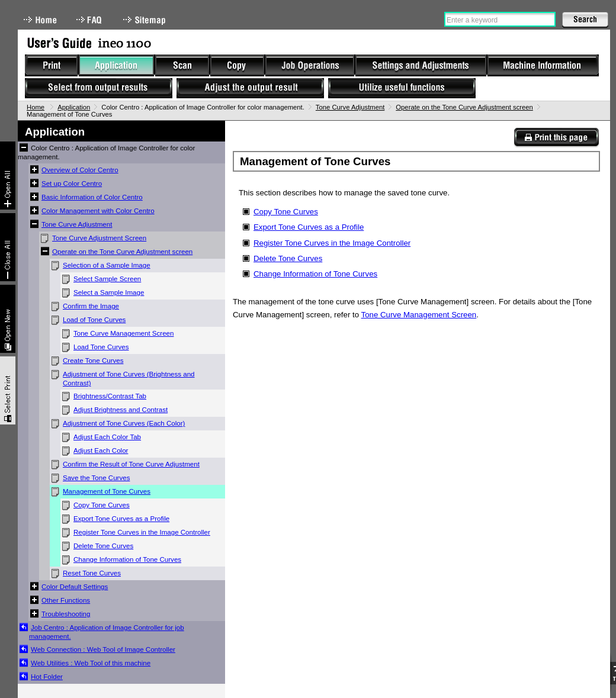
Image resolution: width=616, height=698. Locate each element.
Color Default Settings (75, 587)
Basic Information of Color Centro (92, 197)
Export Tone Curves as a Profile (121, 519)
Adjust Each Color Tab (107, 437)
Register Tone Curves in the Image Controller (142, 532)
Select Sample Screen (107, 279)
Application (74, 107)
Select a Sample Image (109, 292)
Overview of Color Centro (80, 170)
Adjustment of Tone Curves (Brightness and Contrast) (129, 379)
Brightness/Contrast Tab (110, 396)
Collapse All (8, 247)
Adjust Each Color (101, 451)
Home (40, 20)
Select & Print (8, 390)
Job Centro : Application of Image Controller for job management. (107, 632)
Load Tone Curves (101, 347)
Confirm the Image (91, 306)
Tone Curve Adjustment (350, 107)
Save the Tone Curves (96, 478)
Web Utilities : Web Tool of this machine (91, 663)
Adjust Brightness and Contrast (121, 410)
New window (8, 319)
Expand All (8, 176)
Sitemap (146, 20)
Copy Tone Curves (102, 505)
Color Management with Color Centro (98, 211)
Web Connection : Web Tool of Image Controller (103, 649)
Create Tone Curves (93, 361)
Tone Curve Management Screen (123, 333)
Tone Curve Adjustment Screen (99, 238)
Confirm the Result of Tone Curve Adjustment (131, 464)
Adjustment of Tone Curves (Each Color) (124, 423)
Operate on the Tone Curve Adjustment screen (464, 107)
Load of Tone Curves (94, 320)
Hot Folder (47, 677)
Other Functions (66, 600)
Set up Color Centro (72, 184)
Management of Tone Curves (107, 491)
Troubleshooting (66, 614)
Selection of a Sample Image (107, 265)
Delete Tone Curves (103, 546)
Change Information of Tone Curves (127, 559)
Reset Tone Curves (92, 573)
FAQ (90, 20)
